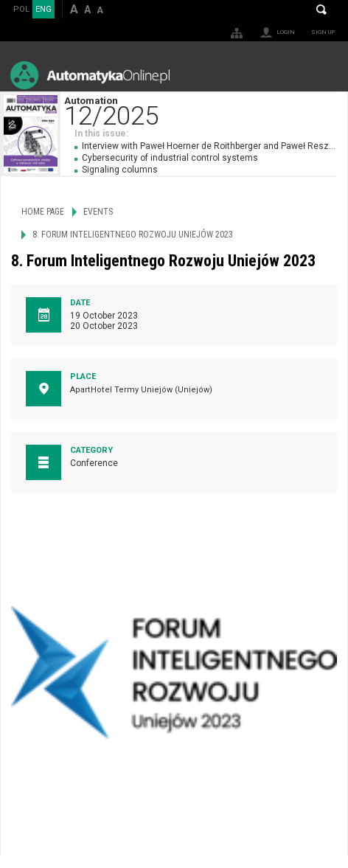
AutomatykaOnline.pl (90, 75)
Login (286, 32)
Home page (43, 212)
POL (21, 9)
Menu (323, 75)
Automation (206, 110)
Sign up (323, 32)
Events (98, 212)
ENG (43, 9)
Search (321, 10)
